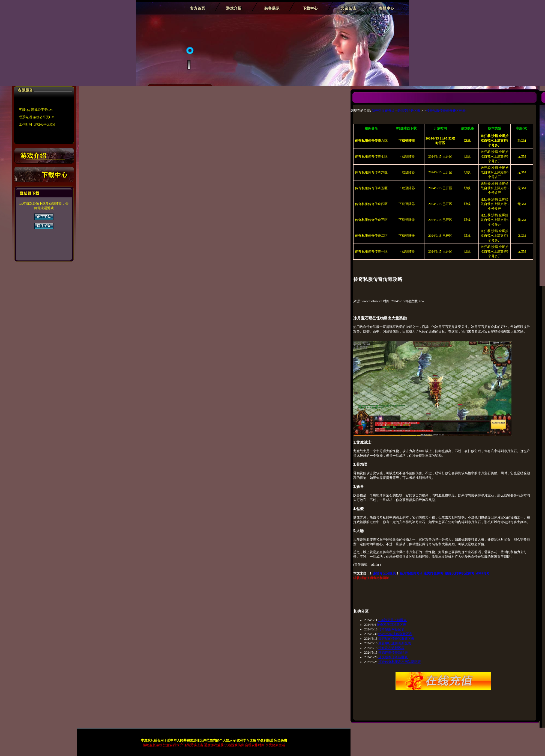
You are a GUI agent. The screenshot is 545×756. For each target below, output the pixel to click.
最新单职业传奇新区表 (395, 643)
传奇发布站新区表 (391, 648)
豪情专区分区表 (409, 111)
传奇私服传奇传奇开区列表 (446, 111)
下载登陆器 (407, 156)
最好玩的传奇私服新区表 (396, 639)
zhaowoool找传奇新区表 (395, 634)
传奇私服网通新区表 (391, 625)
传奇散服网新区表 (391, 629)
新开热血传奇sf (383, 111)
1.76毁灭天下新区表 (392, 620)
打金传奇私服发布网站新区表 (400, 662)
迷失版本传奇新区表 (393, 657)
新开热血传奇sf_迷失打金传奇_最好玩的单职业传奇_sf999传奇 (445, 573)
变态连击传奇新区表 (393, 653)
